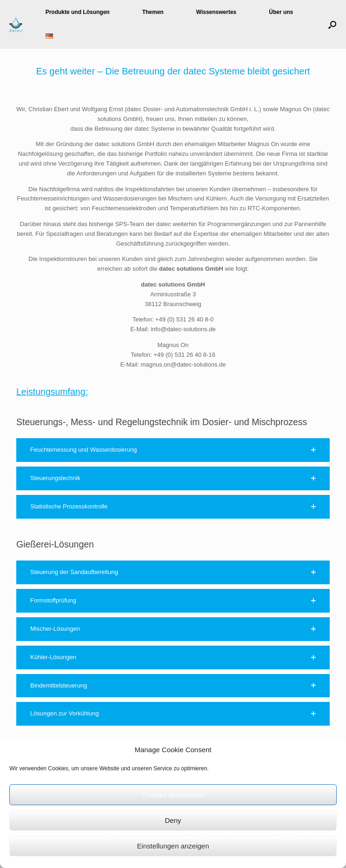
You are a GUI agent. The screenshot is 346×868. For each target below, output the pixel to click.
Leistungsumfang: (52, 392)
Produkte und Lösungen (78, 12)
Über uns (281, 12)
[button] (332, 24)
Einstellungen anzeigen (173, 846)
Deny (173, 820)
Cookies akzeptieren (173, 795)
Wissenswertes (216, 12)
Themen (153, 12)
